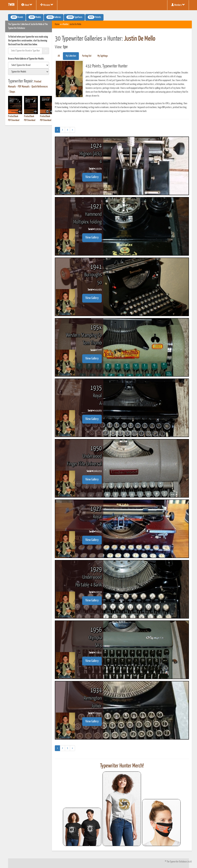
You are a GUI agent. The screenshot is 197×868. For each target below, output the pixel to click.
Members (178, 5)
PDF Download (14, 120)
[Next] (72, 130)
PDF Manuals (24, 87)
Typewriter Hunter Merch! (122, 766)
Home (57, 24)
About (27, 5)
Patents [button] (94, 17)
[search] (29, 65)
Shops (12, 92)
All (59, 56)
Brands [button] (17, 17)
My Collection (71, 56)
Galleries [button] (54, 17)
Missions (47, 5)
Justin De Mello (75, 24)
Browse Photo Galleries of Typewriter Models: (26, 59)
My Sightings (103, 56)
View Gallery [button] (92, 177)
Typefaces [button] (74, 17)
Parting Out (87, 56)
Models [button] (35, 17)
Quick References (40, 87)
